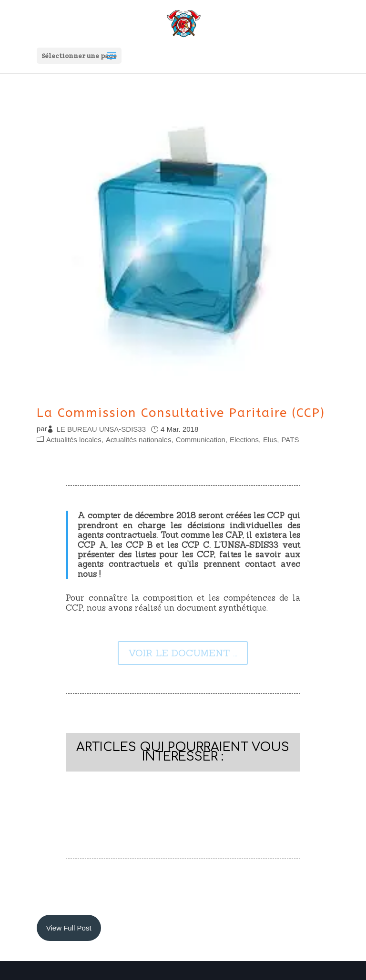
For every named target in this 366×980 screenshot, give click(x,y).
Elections (244, 440)
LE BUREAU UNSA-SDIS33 (101, 429)
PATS (290, 440)
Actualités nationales (139, 440)
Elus (270, 440)
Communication (201, 440)
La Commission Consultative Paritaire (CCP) (181, 413)
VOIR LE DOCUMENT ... (183, 653)
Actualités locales (74, 440)
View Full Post (69, 928)
